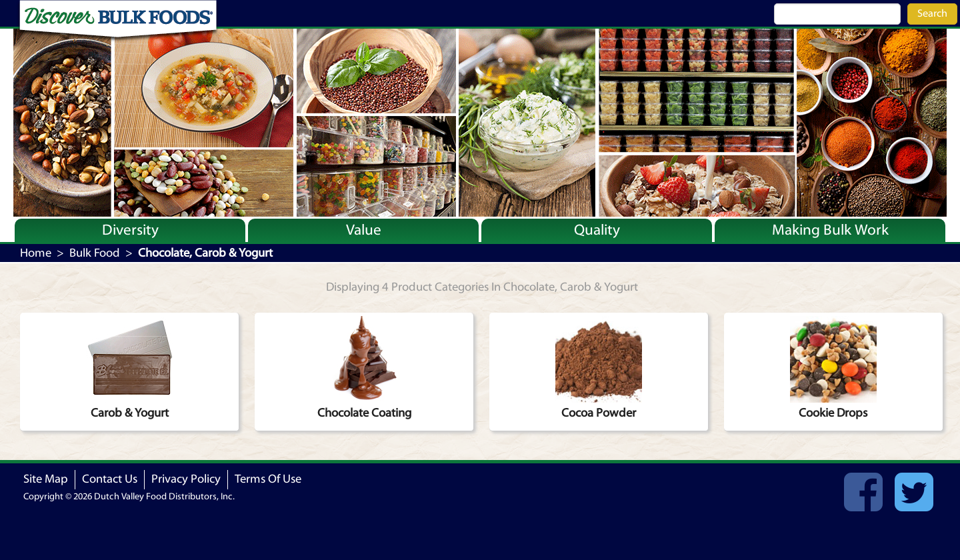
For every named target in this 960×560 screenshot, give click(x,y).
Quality (597, 230)
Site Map (46, 479)
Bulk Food (95, 253)
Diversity (130, 230)
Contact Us (110, 479)
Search (932, 13)
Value (364, 230)
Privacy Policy (186, 479)
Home (36, 253)
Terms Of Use (268, 479)
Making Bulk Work (830, 230)
